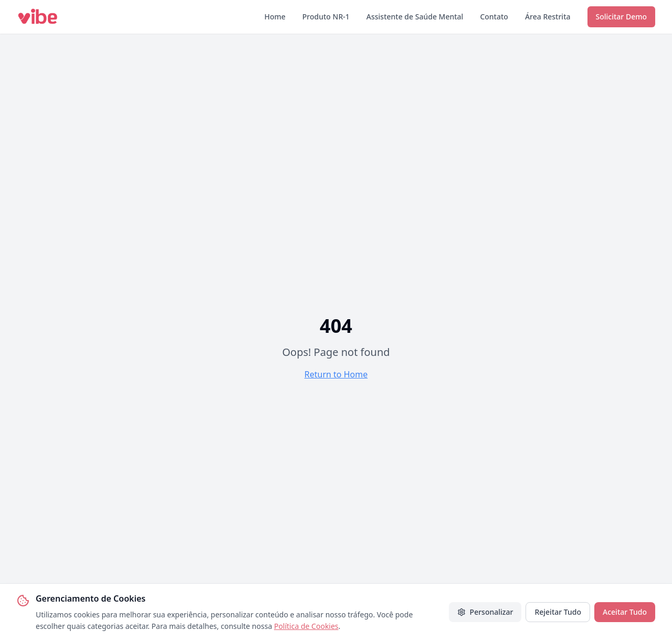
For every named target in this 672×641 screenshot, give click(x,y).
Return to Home (336, 374)
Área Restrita (548, 17)
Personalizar (485, 612)
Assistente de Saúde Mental (415, 17)
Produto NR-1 (326, 17)
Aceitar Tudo (625, 612)
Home (275, 17)
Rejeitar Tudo (558, 612)
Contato (494, 17)
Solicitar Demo (621, 17)
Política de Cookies (306, 626)
